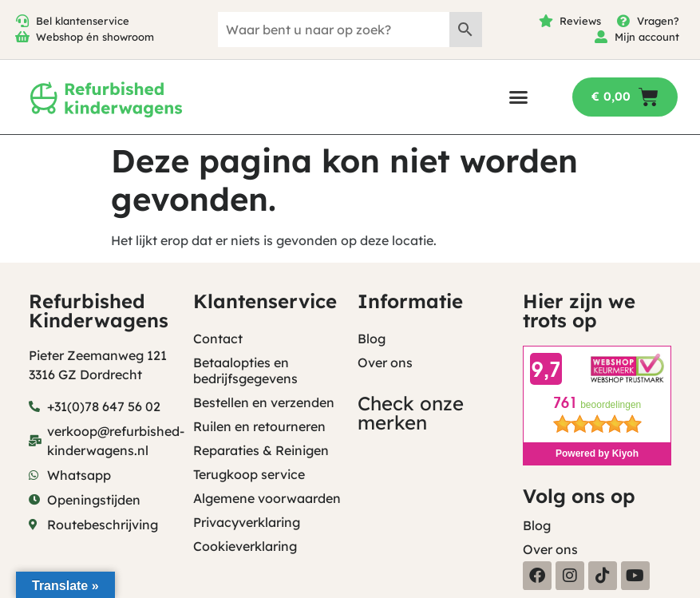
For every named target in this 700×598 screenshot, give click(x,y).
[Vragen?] (623, 21)
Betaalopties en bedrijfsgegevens (245, 370)
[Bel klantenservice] (22, 21)
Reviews (580, 21)
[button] (518, 97)
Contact (218, 339)
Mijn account (647, 37)
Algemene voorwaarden (267, 498)
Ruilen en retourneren (259, 426)
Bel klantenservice (83, 21)
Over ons (385, 362)
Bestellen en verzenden (264, 402)
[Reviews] (546, 21)
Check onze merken (411, 413)
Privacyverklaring (247, 522)
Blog (372, 339)
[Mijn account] (601, 37)
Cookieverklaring (245, 546)
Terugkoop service (249, 474)
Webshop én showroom (95, 37)
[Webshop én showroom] (22, 37)
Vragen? (658, 21)
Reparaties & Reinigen (261, 450)
